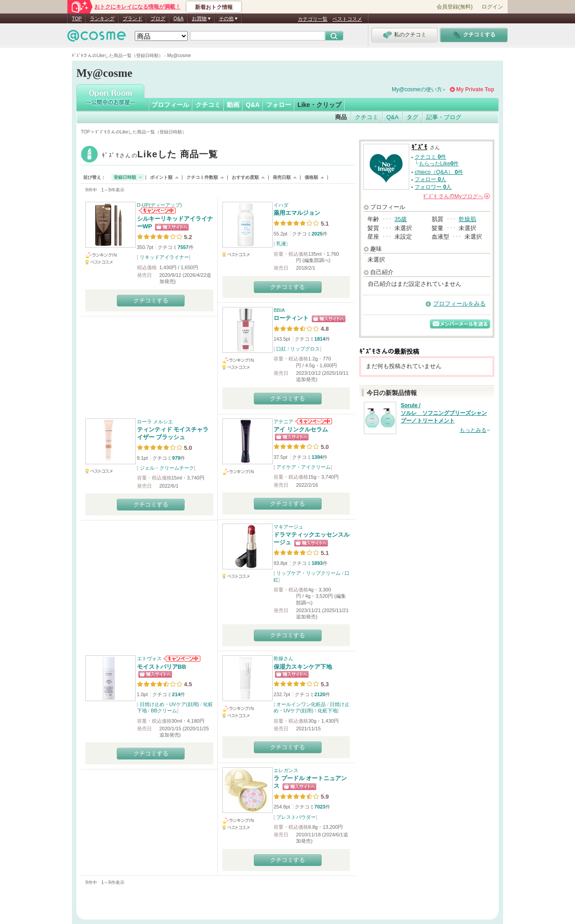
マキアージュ (288, 527)
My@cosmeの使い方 (417, 89)
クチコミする (151, 300)
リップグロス (305, 349)
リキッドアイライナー (164, 257)
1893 (317, 563)
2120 (320, 694)
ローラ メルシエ (155, 422)
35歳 (400, 219)
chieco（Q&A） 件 (439, 172)
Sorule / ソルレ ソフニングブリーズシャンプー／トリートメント (444, 413)
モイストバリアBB (162, 667)
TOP (77, 18)
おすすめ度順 (245, 177)
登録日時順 (125, 177)
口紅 (281, 349)
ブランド (133, 18)
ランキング (102, 18)
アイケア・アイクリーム (303, 467)
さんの (457, 196)
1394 (317, 457)
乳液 (281, 244)
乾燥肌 (467, 219)
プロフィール (170, 105)
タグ (412, 117)
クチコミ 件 (430, 157)
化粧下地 (327, 711)
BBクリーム (164, 711)
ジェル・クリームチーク (167, 468)
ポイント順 (161, 177)
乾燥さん (283, 658)
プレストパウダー (296, 817)
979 (176, 458)
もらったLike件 (439, 164)
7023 (320, 807)
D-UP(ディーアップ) (159, 205)
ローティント (291, 318)
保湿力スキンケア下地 (303, 667)
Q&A (179, 18)
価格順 (311, 177)
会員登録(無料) (455, 7)
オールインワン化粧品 (301, 704)
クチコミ (208, 105)
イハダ (281, 205)
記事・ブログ (444, 117)
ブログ (158, 18)
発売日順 (282, 177)
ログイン (492, 7)
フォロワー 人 (433, 187)
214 (176, 694)
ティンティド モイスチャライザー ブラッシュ (173, 433)
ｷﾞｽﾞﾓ (160, 155)
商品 (341, 117)
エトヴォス (149, 658)
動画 (233, 105)
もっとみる (473, 430)
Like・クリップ (319, 105)
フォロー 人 (430, 179)
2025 (317, 234)
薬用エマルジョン (297, 213)
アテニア (283, 422)
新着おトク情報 (214, 7)
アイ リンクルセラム (301, 429)
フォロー (279, 105)
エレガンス (286, 770)
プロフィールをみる (459, 304)
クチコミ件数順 (202, 177)
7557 (183, 247)
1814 (320, 339)
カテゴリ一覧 (313, 19)
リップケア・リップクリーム (308, 573)
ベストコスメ (347, 19)
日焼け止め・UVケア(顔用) (170, 704)
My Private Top (475, 89)
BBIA (279, 310)
